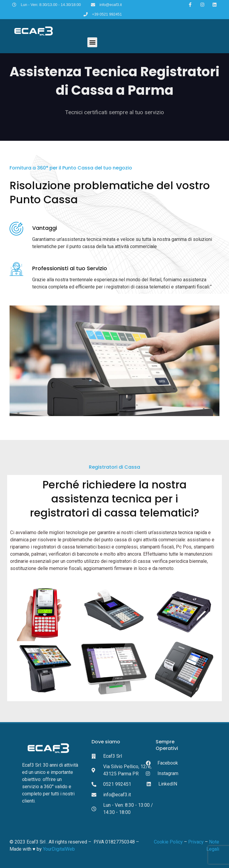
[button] (92, 42)
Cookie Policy (168, 842)
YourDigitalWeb (59, 849)
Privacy (195, 842)
